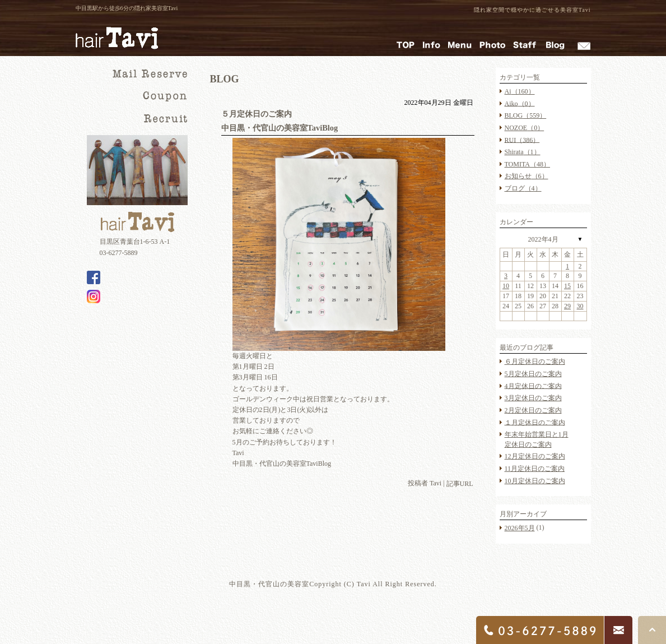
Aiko (520, 103)
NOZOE (525, 128)
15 (567, 286)
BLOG (526, 115)
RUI (522, 140)
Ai (520, 91)
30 (580, 306)
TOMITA (527, 164)
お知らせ (527, 176)
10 (506, 286)
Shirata (523, 152)
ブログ (523, 188)
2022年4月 (543, 239)
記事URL (460, 484)
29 (567, 306)
